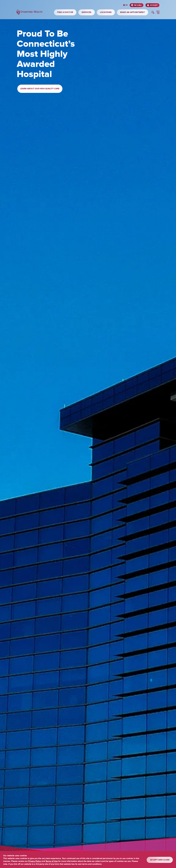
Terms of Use (52, 861)
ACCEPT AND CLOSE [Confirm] (160, 860)
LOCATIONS (106, 12)
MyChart (154, 5)
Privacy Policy (35, 861)
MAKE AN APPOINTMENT (132, 12)
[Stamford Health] (29, 12)
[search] (153, 13)
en (127, 5)
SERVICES (86, 12)
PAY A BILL (138, 5)
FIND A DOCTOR (65, 12)
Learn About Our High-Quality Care (40, 89)
